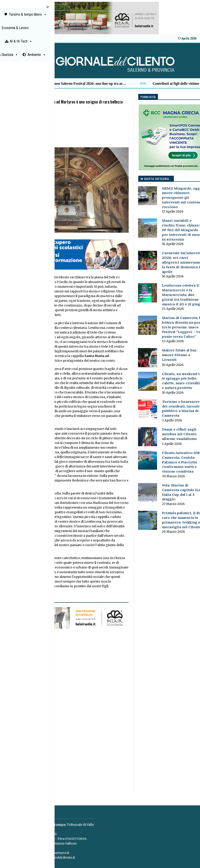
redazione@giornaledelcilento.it (50, 857)
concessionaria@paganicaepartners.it (39, 853)
